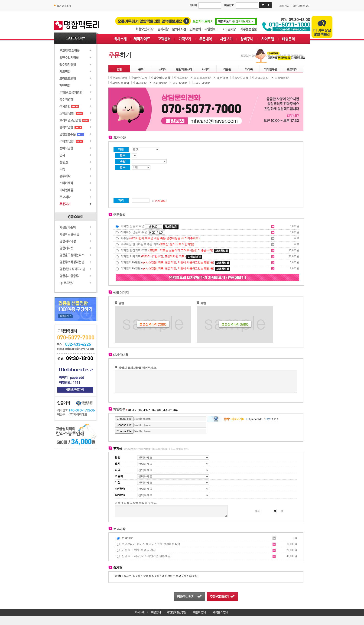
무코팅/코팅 (120, 78)
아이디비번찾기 (301, 6)
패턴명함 (222, 78)
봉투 (141, 69)
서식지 (206, 69)
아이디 (193, 5)
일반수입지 (140, 78)
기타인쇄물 (270, 69)
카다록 (249, 69)
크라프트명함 (202, 78)
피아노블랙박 (121, 83)
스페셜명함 (160, 83)
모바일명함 (282, 78)
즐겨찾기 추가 (64, 6)
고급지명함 (261, 78)
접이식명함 (180, 83)
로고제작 (292, 69)
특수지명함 (241, 78)
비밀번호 (229, 5)
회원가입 (284, 6)
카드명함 (182, 78)
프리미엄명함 (201, 83)
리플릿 (227, 69)
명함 (119, 69)
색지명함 (141, 83)
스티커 (162, 69)
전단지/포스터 (184, 69)
